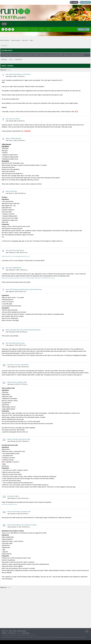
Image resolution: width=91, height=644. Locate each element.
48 (10, 70)
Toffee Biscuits (16, 138)
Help (48, 29)
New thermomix (19, 250)
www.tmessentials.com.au (9, 504)
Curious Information (22, 365)
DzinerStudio (26, 633)
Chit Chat (34, 29)
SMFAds (4, 633)
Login (75, 2)
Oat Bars (14, 191)
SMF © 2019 (13, 631)
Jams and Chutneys (12, 289)
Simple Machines (21, 631)
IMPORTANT (17, 268)
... (9, 70)
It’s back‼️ (16, 119)
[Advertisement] (18, 607)
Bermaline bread (19, 343)
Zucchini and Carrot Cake (21, 439)
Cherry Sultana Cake (20, 382)
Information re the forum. (22, 74)
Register (86, 2)
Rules (42, 29)
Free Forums (12, 633)
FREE (17, 496)
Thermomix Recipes (22, 29)
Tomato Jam (26, 512)
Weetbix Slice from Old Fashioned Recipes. (26, 330)
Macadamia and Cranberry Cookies (25, 525)
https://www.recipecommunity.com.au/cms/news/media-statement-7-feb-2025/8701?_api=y (28, 278)
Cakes (8, 138)
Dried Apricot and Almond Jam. (31, 289)
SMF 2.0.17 (5, 631)
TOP (87, 631)
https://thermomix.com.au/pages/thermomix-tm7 (16, 256)
